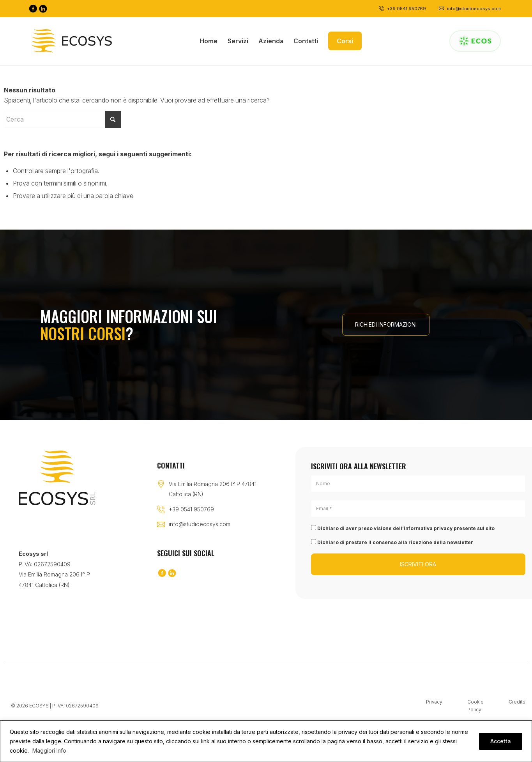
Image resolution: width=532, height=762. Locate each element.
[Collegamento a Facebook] (33, 9)
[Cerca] (62, 119)
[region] (266, 741)
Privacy (434, 702)
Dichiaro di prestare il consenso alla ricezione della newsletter (392, 542)
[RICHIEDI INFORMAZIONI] (386, 325)
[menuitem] (209, 41)
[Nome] (418, 484)
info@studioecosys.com (200, 524)
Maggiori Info (49, 751)
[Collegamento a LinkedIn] (43, 9)
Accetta (501, 741)
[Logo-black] (72, 41)
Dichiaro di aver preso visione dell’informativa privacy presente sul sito (403, 528)
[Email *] (418, 509)
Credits (517, 702)
